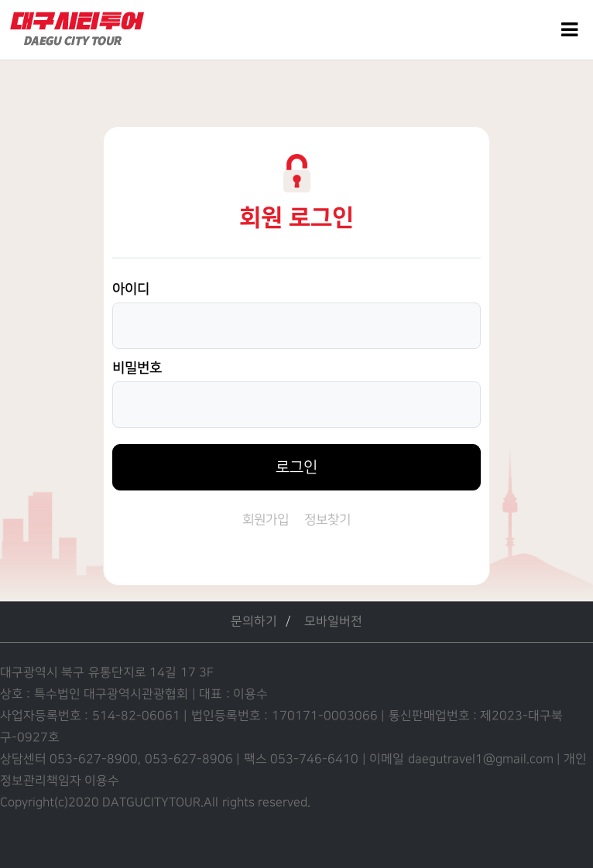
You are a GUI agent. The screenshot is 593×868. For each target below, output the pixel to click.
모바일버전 (333, 622)
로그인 (296, 467)
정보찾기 (327, 520)
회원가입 (266, 520)
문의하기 (254, 622)
